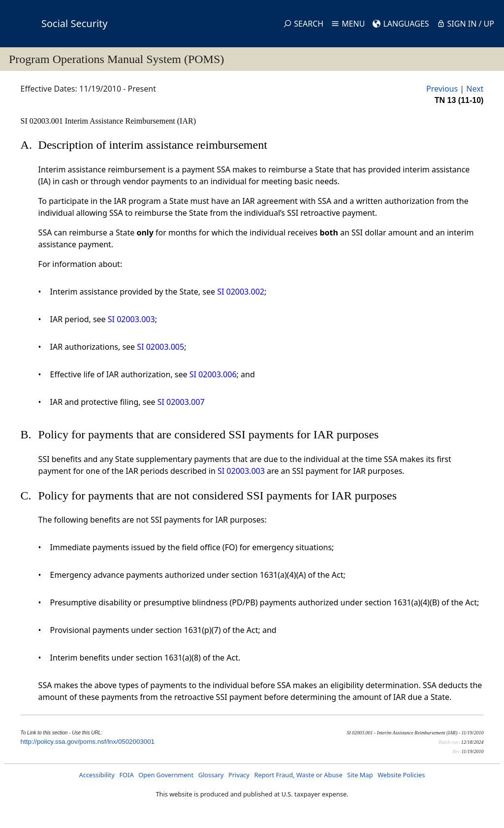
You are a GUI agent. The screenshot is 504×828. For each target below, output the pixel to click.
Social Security (74, 23)
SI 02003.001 (43, 121)
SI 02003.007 (181, 402)
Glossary (211, 775)
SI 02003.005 (160, 347)
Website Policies (401, 775)
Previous (442, 89)
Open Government (166, 775)
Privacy (239, 775)
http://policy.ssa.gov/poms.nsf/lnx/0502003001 (88, 742)
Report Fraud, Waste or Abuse (298, 775)
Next (475, 89)
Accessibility (97, 775)
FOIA (126, 775)
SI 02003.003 (131, 319)
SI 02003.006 (213, 374)
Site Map (360, 775)
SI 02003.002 (241, 292)
